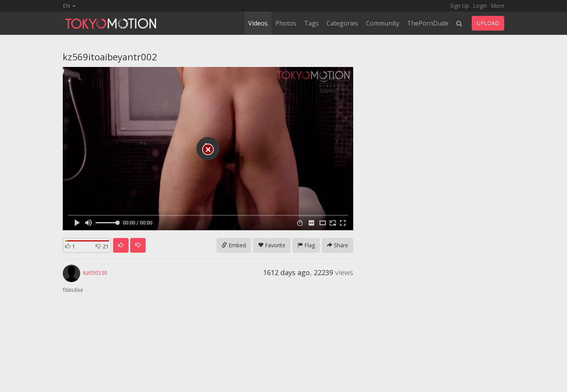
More (497, 6)
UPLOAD (488, 23)
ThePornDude (428, 23)
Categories (342, 23)
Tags (311, 23)
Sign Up (460, 6)
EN (69, 6)
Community (383, 23)
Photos (286, 23)
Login (480, 6)
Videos (258, 23)
